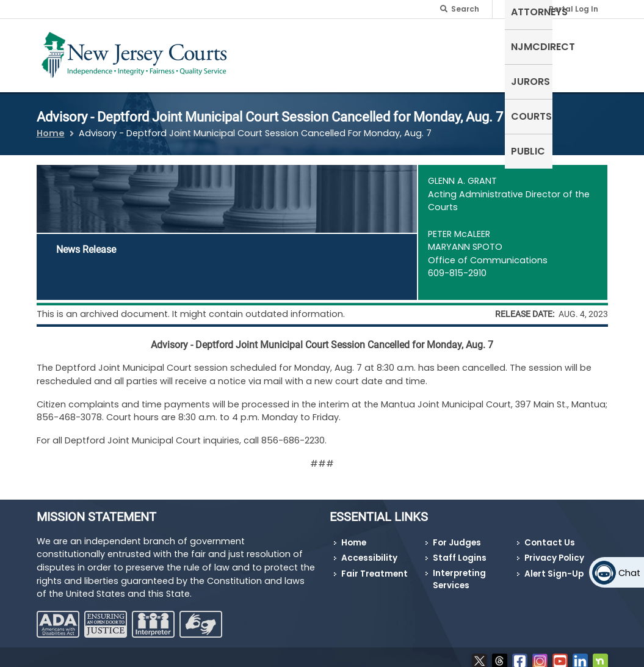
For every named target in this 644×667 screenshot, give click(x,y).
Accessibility (369, 551)
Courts (535, 46)
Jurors (483, 46)
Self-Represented (265, 53)
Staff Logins (460, 551)
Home (51, 126)
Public (585, 46)
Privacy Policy (554, 551)
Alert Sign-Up (554, 567)
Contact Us (550, 535)
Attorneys (346, 46)
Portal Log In (573, 9)
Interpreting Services (459, 572)
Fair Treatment (374, 567)
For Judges (457, 535)
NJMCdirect (419, 46)
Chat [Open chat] (629, 573)
